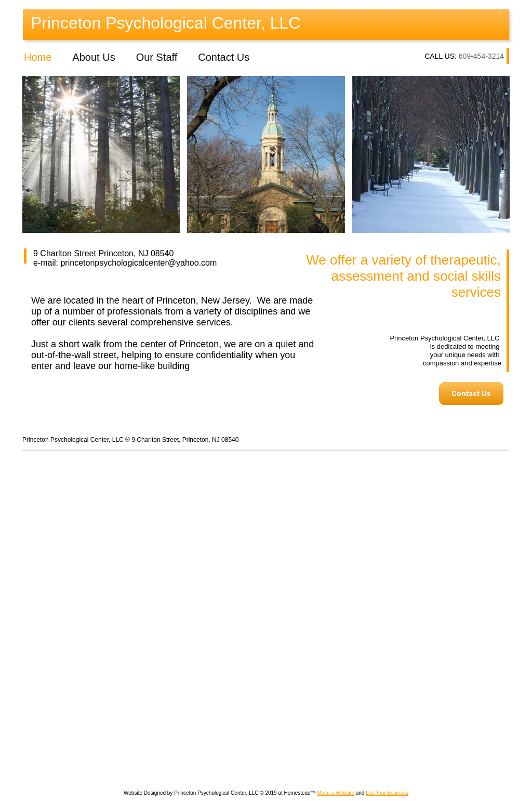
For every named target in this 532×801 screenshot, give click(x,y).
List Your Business (387, 793)
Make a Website (336, 793)
